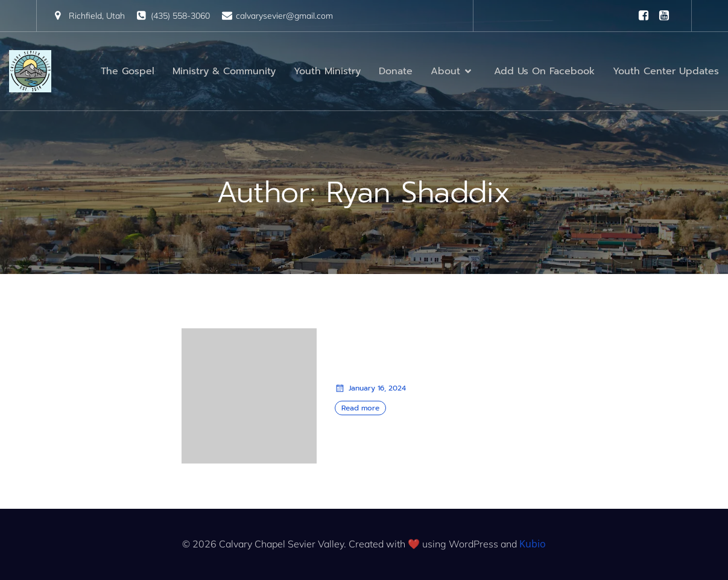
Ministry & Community (224, 71)
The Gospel (128, 71)
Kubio (533, 544)
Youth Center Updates (666, 71)
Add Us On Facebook (544, 71)
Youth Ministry (327, 71)
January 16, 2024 (370, 388)
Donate (396, 71)
